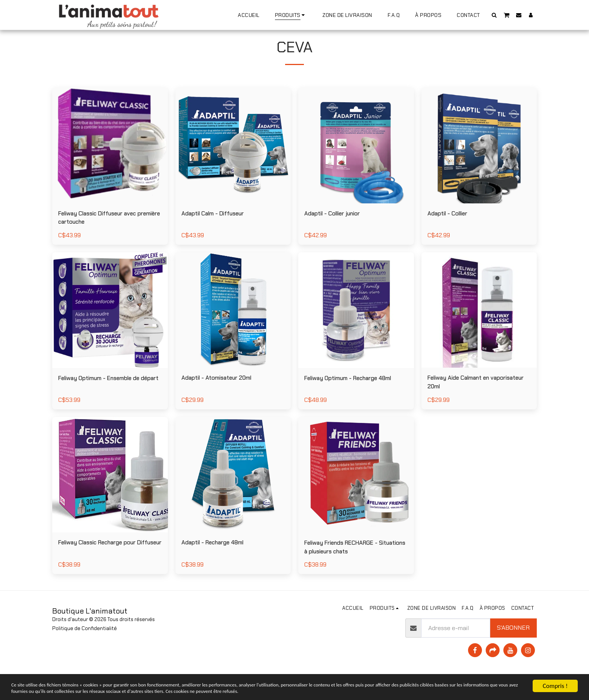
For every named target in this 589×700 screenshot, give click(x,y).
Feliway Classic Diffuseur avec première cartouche (102, 237)
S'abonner (513, 650)
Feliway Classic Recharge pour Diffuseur (102, 569)
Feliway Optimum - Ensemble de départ (104, 403)
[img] (110, 164)
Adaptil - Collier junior (335, 232)
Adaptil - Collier (450, 232)
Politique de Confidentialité (85, 650)
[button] (494, 15)
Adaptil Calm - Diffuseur (216, 233)
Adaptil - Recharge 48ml (216, 564)
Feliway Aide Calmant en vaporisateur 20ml (462, 403)
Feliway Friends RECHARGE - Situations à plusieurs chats (345, 569)
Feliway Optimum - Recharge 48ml (353, 398)
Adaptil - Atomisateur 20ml (220, 398)
